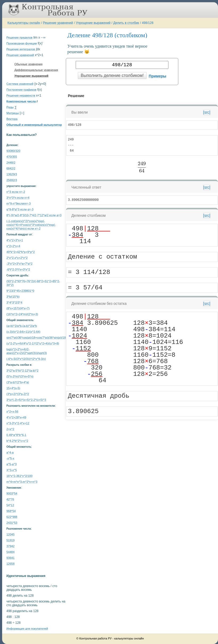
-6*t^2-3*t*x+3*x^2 (18, 269)
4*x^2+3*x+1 (15, 240)
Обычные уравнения (28, 64)
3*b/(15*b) (13, 297)
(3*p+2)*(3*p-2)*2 (18, 394)
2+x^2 (10, 429)
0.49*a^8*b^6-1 (16, 435)
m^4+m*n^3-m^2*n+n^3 (22, 482)
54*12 (10, 505)
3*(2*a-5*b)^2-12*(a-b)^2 (22, 371)
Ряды (10, 107)
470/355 (12, 157)
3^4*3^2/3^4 (14, 302)
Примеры (158, 76)
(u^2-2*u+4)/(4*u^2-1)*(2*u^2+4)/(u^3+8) (33, 343)
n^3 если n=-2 (16, 192)
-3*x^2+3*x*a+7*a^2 (19, 264)
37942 (11, 546)
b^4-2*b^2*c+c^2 (17, 441)
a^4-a (10, 452)
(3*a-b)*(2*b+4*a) (18, 382)
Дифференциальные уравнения (36, 70)
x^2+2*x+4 (13, 246)
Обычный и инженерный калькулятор (34, 125)
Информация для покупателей (27, 629)
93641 (11, 558)
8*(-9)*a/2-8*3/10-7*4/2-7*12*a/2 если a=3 (34, 215)
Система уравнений (20, 84)
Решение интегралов (21, 49)
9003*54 (12, 493)
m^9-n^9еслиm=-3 (19, 203)
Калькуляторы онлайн (24, 23)
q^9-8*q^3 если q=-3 (20, 209)
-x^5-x (10, 458)
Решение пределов (19, 38)
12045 (11, 534)
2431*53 (12, 523)
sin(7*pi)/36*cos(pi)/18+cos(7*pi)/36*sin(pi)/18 (36, 338)
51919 (11, 540)
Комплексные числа (21, 101)
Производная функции (22, 43)
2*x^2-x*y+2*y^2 (17, 258)
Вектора (12, 119)
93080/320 (13, 151)
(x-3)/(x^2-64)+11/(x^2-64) (23, 332)
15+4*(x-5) (13, 388)
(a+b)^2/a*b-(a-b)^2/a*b (22, 326)
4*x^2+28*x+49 (16, 417)
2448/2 (11, 163)
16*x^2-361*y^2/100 (19, 476)
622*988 (12, 517)
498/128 (148, 23)
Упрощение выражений (93, 23)
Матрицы (13, 113)
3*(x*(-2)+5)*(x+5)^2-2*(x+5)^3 (26, 400)
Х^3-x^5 (12, 470)
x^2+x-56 (12, 412)
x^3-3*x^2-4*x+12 (18, 423)
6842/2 (11, 168)
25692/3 (12, 180)
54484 (11, 552)
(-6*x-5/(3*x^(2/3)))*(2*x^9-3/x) (26, 359)
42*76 (10, 499)
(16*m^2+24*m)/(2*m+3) (22, 314)
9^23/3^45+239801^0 (20, 291)
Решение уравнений (58, 23)
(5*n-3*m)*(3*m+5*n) (20, 376)
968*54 (11, 511)
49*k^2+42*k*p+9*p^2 (21, 252)
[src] (207, 112)
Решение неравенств (21, 95)
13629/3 (12, 174)
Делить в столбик (126, 23)
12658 (11, 564)
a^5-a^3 (11, 464)
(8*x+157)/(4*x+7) (18, 308)
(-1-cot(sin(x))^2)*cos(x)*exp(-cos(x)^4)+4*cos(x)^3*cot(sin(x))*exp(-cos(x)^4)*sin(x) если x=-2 (31, 225)
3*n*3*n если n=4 (18, 198)
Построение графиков (21, 90)
